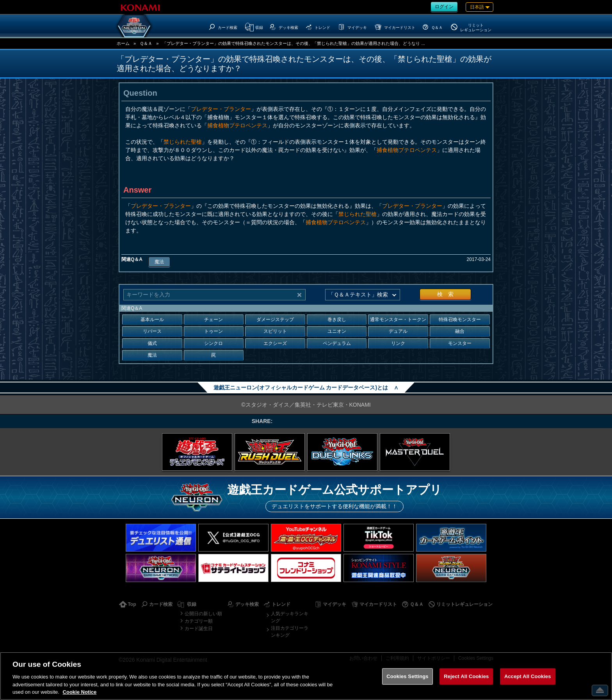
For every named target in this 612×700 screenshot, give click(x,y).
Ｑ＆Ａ (146, 43)
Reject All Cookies (466, 676)
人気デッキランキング (290, 617)
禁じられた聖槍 (183, 142)
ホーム (123, 43)
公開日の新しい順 (203, 614)
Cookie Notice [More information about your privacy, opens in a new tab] (80, 692)
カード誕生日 (199, 629)
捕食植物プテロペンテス (237, 125)
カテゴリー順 (199, 621)
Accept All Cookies (528, 676)
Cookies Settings (407, 676)
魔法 (159, 262)
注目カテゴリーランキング (290, 632)
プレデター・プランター (221, 109)
